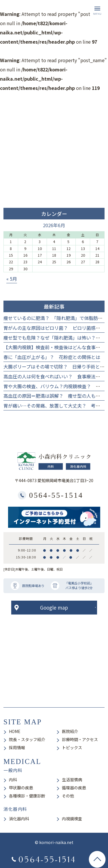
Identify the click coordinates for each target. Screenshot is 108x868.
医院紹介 (70, 731)
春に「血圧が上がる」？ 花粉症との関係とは (52, 357)
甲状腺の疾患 (21, 788)
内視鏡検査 (72, 819)
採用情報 (17, 747)
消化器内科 (19, 819)
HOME (15, 731)
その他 (68, 796)
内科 (13, 780)
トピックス (72, 747)
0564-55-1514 (56, 495)
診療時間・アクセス (80, 739)
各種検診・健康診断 (27, 796)
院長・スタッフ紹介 (27, 739)
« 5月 (12, 279)
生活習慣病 (72, 780)
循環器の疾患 (74, 788)
